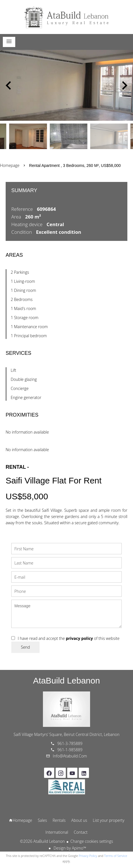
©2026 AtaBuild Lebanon (42, 841)
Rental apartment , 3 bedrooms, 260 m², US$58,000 (75, 165)
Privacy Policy (88, 856)
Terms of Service (116, 856)
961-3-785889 (70, 743)
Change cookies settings (92, 841)
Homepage (67, 17)
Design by (69, 848)
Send (25, 647)
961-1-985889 (70, 750)
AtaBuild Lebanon (66, 681)
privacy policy (79, 638)
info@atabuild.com (70, 756)
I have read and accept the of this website (69, 638)
